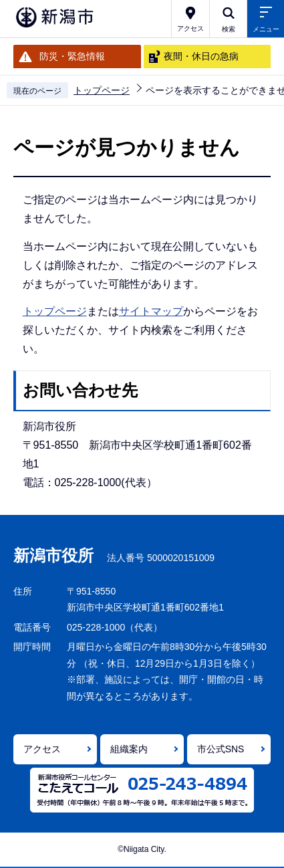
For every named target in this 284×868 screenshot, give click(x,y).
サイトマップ (151, 311)
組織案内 (129, 749)
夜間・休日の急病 (201, 56)
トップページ (102, 90)
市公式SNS (221, 749)
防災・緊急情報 (72, 56)
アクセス (42, 749)
